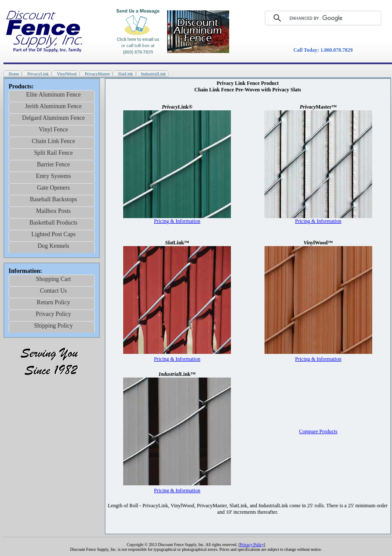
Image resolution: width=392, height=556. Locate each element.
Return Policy (53, 302)
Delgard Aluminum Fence (53, 118)
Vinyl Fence (53, 130)
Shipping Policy (53, 326)
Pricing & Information (177, 221)
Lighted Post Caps (54, 234)
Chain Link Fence (53, 141)
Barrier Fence (54, 164)
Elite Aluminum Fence (54, 95)
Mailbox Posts (54, 211)
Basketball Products (53, 223)
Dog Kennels (53, 246)
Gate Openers (54, 188)
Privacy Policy (53, 314)
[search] (317, 18)
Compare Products (318, 431)
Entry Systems (53, 176)
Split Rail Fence (53, 153)
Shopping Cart (53, 279)
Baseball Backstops (53, 199)
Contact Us (54, 291)
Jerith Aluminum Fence (53, 106)
